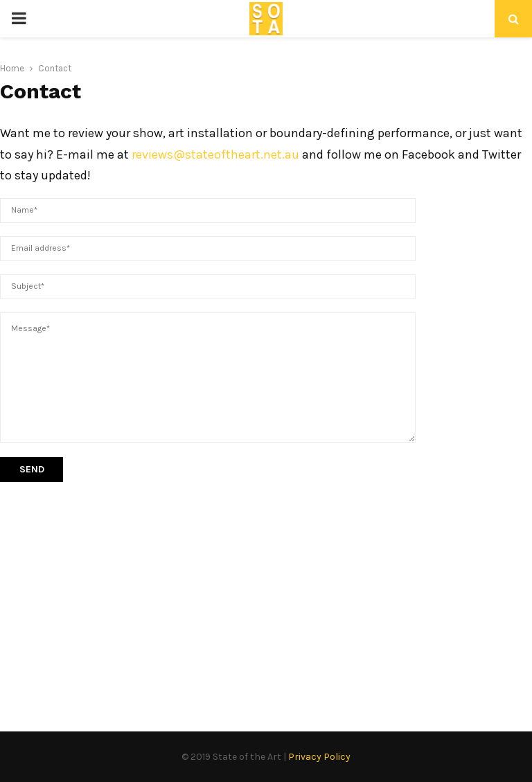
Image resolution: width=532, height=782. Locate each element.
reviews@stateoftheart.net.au (215, 154)
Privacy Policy (319, 757)
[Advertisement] (266, 593)
